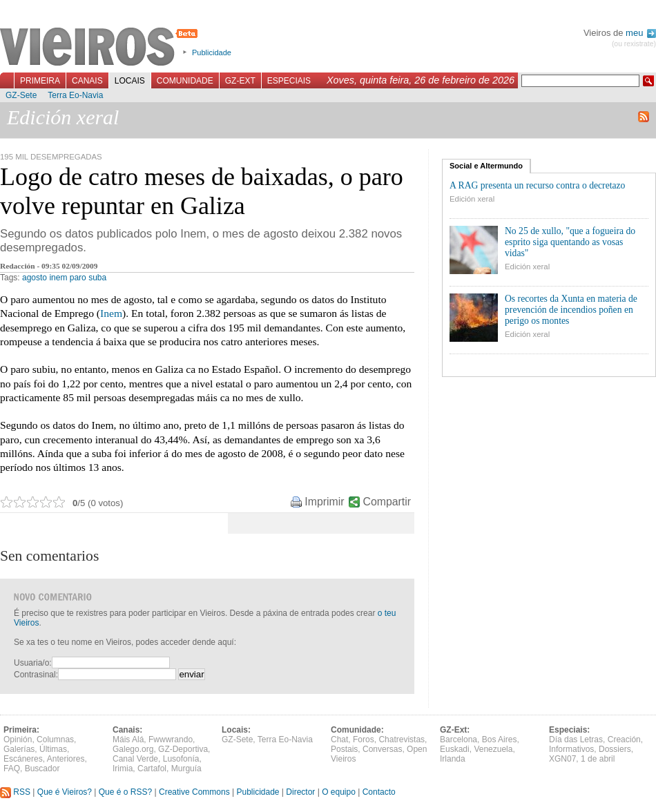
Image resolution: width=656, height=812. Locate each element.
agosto (35, 278)
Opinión (18, 739)
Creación (624, 739)
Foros (364, 739)
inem (58, 278)
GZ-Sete (21, 95)
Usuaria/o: (33, 663)
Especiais (289, 81)
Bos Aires (500, 739)
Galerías (19, 749)
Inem (111, 313)
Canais (87, 81)
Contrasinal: (36, 675)
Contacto (379, 792)
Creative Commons (194, 792)
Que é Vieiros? (65, 792)
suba (97, 278)
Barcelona (459, 739)
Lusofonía (181, 759)
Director (300, 792)
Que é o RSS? (125, 792)
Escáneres (23, 759)
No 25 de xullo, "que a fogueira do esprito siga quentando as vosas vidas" (570, 242)
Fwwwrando (171, 739)
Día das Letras (576, 739)
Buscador (42, 768)
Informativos (571, 749)
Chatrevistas (402, 739)
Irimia (123, 768)
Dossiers (615, 749)
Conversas (382, 749)
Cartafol (152, 768)
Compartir (387, 502)
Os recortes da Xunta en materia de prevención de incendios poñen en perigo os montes (571, 310)
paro (78, 278)
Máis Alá (128, 739)
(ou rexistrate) (634, 44)
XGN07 (562, 759)
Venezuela (493, 749)
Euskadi (455, 749)
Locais (130, 81)
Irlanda (453, 759)
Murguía (186, 768)
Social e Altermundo (486, 166)
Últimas (53, 749)
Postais (344, 749)
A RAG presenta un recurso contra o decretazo (537, 185)
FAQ (12, 768)
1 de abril (598, 759)
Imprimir (324, 502)
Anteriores (66, 759)
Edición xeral (472, 199)
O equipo (339, 792)
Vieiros (101, 48)
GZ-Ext (240, 81)
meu (641, 33)
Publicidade (212, 52)
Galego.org (133, 749)
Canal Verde (135, 759)
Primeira (40, 81)
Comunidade (185, 81)
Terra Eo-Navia (75, 95)
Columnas (55, 739)
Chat (339, 739)
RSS (15, 792)
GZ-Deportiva (183, 749)
